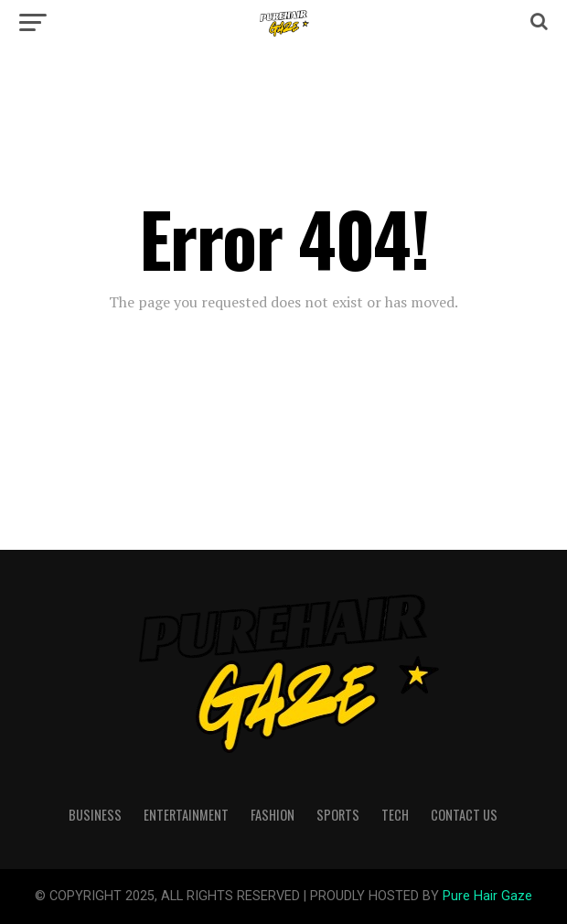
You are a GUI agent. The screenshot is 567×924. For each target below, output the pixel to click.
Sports (338, 815)
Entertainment (186, 815)
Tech (395, 815)
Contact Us (464, 815)
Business (95, 815)
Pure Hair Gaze (487, 896)
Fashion (273, 815)
